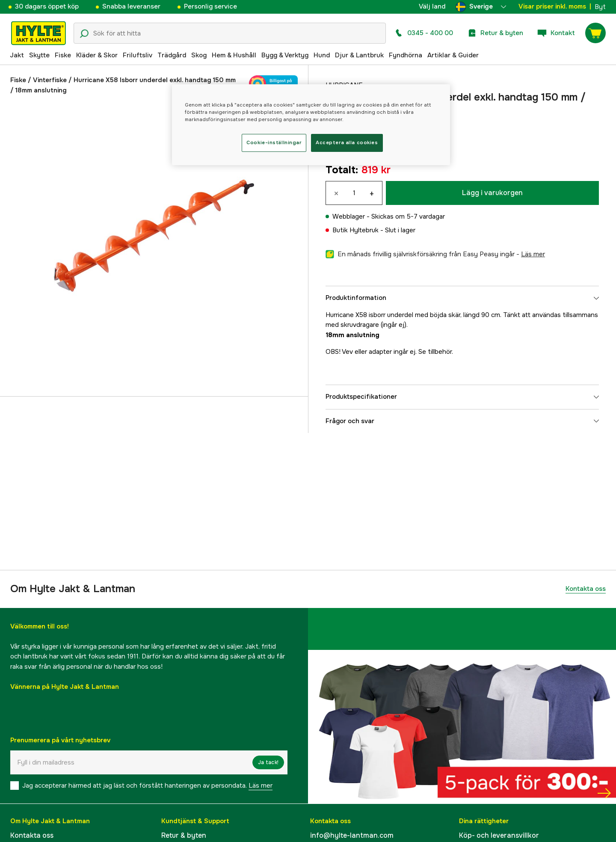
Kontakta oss (586, 589)
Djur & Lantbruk (359, 55)
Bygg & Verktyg (285, 55)
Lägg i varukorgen (492, 193)
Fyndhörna (406, 55)
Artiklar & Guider (453, 55)
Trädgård (172, 55)
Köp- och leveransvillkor (499, 835)
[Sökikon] (84, 34)
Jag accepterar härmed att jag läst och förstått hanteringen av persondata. (147, 786)
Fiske (63, 55)
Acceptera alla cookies (347, 142)
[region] (311, 125)
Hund (322, 55)
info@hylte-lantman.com (352, 835)
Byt (600, 7)
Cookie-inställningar (274, 142)
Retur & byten (184, 835)
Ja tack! (268, 762)
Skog (199, 55)
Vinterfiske (50, 80)
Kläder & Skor (97, 55)
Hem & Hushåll (234, 55)
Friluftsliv (138, 55)
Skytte (39, 55)
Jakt (17, 55)
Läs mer (261, 786)
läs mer (533, 254)
